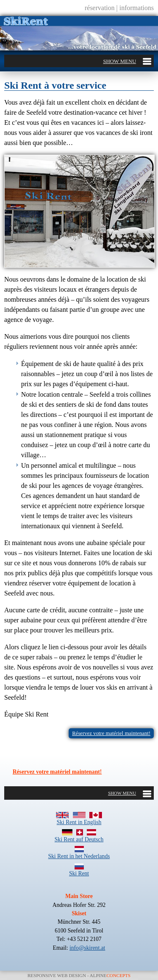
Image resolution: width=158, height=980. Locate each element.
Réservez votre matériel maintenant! (111, 733)
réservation (100, 8)
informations (137, 8)
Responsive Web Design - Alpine (79, 975)
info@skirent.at (87, 948)
